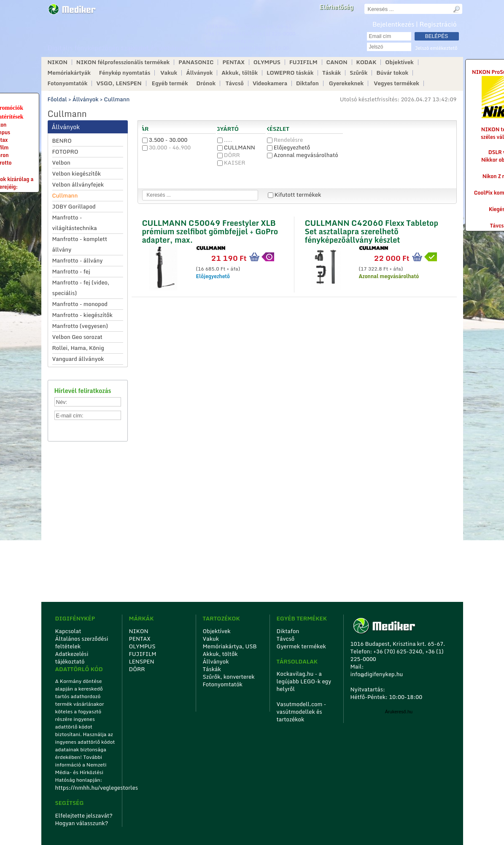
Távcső (235, 83)
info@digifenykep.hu (230, 41)
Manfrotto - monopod (80, 304)
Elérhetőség (336, 7)
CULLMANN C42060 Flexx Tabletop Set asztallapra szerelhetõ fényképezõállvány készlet (372, 230)
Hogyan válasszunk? (82, 823)
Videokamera (270, 83)
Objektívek (399, 62)
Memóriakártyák (69, 73)
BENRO (62, 141)
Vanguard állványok (78, 359)
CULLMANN (236, 147)
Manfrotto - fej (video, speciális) (81, 288)
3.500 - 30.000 (165, 140)
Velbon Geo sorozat (77, 337)
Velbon (61, 162)
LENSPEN (142, 661)
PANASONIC (196, 62)
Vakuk (169, 73)
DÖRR (229, 155)
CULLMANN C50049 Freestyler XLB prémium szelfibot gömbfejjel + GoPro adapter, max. (210, 230)
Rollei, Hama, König (78, 348)
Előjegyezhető (289, 147)
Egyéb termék (170, 83)
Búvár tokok (392, 73)
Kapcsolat (68, 631)
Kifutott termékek (295, 195)
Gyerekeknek (346, 83)
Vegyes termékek (396, 83)
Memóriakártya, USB (230, 646)
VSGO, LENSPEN (119, 83)
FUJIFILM (303, 62)
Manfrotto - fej (71, 271)
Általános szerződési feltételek (82, 642)
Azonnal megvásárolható (303, 155)
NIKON (58, 62)
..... (225, 140)
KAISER (231, 162)
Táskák (332, 73)
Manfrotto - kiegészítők (82, 315)
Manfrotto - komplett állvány (80, 244)
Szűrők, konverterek (229, 677)
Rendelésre (285, 140)
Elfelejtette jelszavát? (84, 815)
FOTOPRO (65, 152)
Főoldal (57, 99)
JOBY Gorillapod (74, 206)
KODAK (367, 62)
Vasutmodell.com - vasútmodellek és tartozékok (302, 712)
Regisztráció (438, 24)
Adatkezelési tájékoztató (72, 658)
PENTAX (233, 62)
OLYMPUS (267, 62)
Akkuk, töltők (240, 73)
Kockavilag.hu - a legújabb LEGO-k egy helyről (304, 681)
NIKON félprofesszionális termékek (123, 62)
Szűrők (358, 73)
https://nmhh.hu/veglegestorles (86, 788)
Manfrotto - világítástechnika (75, 223)
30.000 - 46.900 (167, 147)
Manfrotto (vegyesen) (80, 326)
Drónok (206, 83)
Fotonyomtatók (68, 83)
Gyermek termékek (301, 646)
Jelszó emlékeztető (436, 48)
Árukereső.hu (399, 712)
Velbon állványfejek (78, 184)
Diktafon (307, 83)
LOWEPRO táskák (290, 73)
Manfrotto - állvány (78, 260)
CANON (337, 62)
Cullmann (117, 99)
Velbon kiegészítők (77, 173)
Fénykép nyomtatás (125, 73)
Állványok (199, 73)
